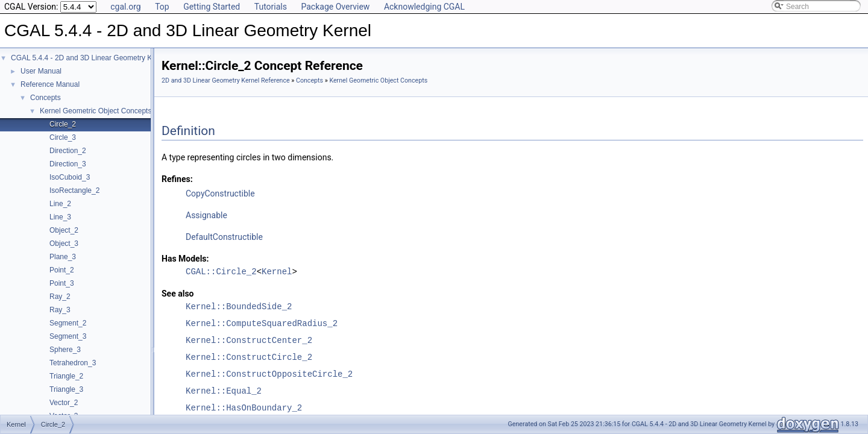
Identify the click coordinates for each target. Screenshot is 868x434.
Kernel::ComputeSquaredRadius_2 (262, 323)
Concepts (46, 98)
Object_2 (64, 230)
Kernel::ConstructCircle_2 (249, 357)
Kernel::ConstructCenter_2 (249, 340)
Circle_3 (63, 137)
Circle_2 (63, 124)
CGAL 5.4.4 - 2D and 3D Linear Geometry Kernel (90, 58)
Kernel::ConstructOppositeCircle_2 (269, 374)
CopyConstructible (220, 193)
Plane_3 (63, 257)
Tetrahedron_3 (73, 363)
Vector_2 (64, 403)
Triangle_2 (66, 376)
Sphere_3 (65, 350)
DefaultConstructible (224, 237)
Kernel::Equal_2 (224, 391)
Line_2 (60, 204)
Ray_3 (60, 310)
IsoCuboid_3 (70, 177)
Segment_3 (68, 336)
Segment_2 (68, 323)
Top (162, 7)
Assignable (206, 215)
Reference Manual (50, 84)
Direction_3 (68, 164)
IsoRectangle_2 (74, 190)
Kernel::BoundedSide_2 (239, 307)
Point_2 (62, 270)
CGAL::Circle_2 (221, 272)
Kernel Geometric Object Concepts (96, 111)
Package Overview (335, 7)
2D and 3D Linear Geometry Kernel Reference (226, 80)
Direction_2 (68, 151)
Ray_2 (60, 297)
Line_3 (60, 217)
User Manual (41, 71)
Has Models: (185, 259)
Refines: (177, 179)
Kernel (277, 272)
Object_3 (64, 244)
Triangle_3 (66, 389)
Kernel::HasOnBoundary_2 (244, 408)
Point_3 (62, 283)
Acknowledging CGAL (424, 7)
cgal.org (125, 7)
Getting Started (212, 7)
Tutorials (271, 7)
